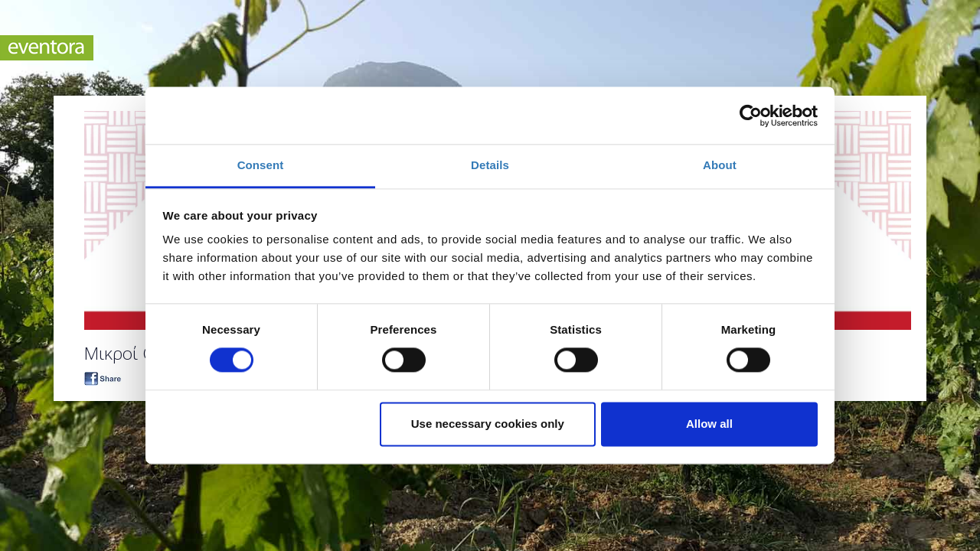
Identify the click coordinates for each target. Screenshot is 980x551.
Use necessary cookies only (488, 424)
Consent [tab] (261, 165)
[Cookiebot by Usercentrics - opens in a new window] (751, 116)
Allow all (709, 424)
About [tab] (720, 165)
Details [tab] (490, 165)
